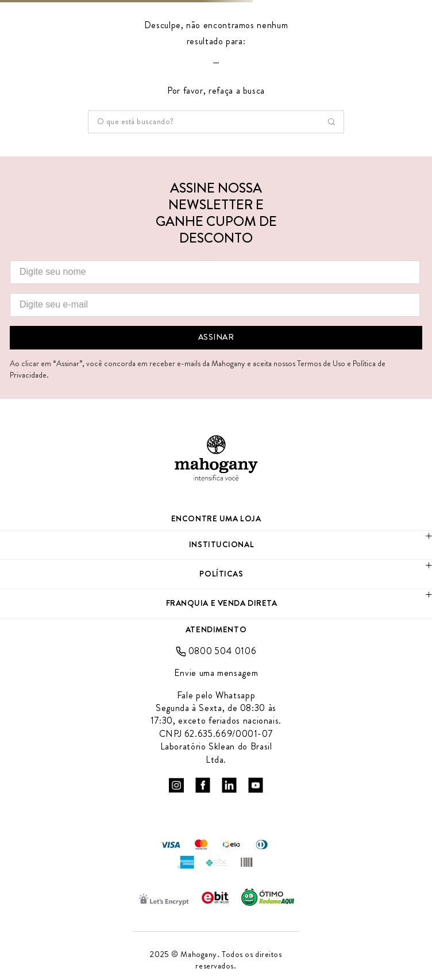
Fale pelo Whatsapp (216, 695)
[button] (216, 545)
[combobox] (216, 122)
